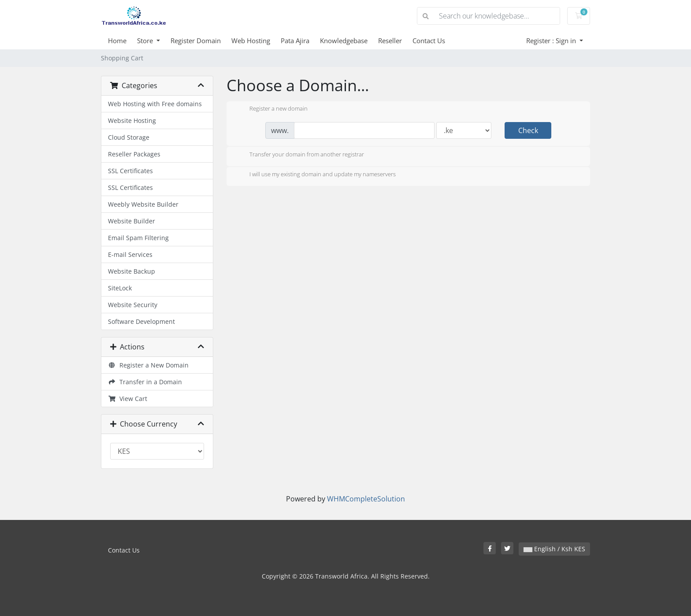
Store (146, 41)
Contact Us (429, 41)
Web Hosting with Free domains (155, 104)
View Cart (128, 399)
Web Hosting (251, 41)
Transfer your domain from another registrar (300, 155)
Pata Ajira (295, 41)
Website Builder (132, 221)
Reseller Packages (134, 154)
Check (528, 130)
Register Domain (196, 41)
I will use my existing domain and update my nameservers (316, 175)
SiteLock (120, 288)
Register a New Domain (148, 365)
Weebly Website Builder (143, 204)
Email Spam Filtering (138, 238)
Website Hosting (132, 121)
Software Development (141, 321)
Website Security (133, 305)
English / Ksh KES (554, 549)
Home (117, 41)
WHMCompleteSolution (366, 499)
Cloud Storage (129, 137)
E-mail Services (130, 254)
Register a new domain (271, 109)
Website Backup (132, 271)
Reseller (390, 41)
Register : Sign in (552, 41)
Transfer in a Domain (145, 382)
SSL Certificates (130, 171)
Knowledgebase (344, 41)
